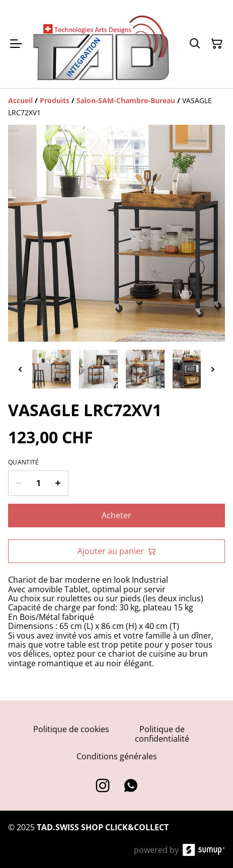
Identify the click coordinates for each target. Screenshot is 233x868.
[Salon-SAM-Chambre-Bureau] (126, 100)
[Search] (195, 44)
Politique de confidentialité (162, 734)
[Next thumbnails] (213, 369)
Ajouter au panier (117, 551)
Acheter (116, 515)
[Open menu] (16, 44)
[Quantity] (38, 483)
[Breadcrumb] (116, 107)
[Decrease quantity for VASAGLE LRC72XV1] (18, 483)
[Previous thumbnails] (20, 369)
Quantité (23, 462)
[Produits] (55, 100)
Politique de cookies (71, 729)
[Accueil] (20, 100)
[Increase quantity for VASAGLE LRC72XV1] (58, 483)
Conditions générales (117, 756)
